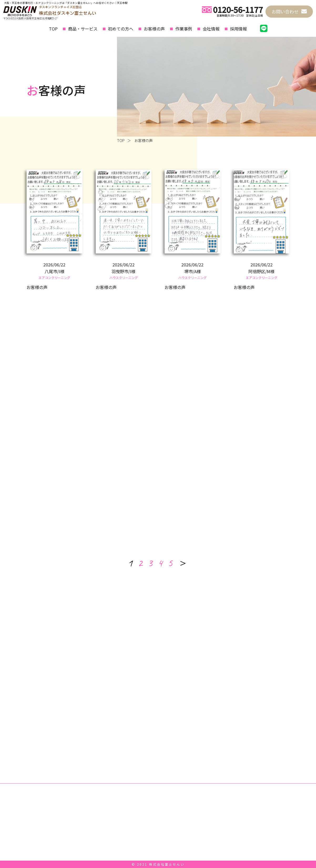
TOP (53, 29)
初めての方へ (121, 29)
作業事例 (184, 29)
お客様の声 (154, 29)
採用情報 (238, 29)
